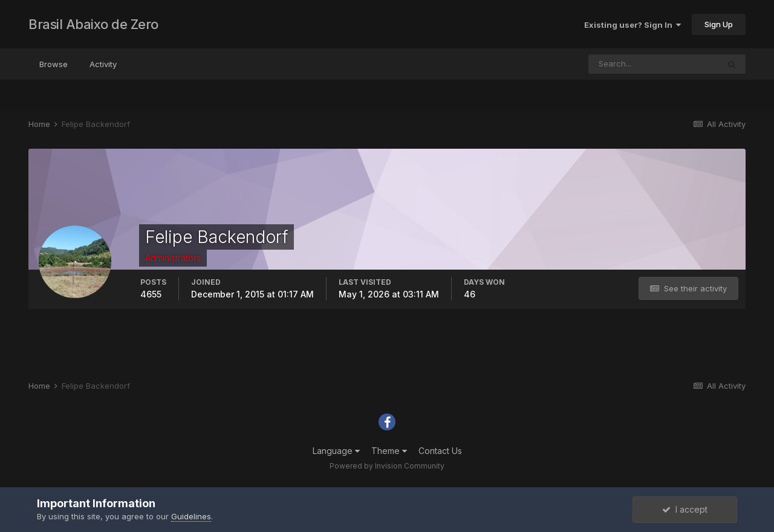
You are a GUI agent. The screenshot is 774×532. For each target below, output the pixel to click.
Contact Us (440, 451)
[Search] (654, 64)
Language (336, 451)
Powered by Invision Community (387, 466)
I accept (685, 509)
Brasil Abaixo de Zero (93, 24)
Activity (103, 64)
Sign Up (719, 24)
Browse (54, 64)
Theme (389, 451)
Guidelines (191, 516)
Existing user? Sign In (633, 25)
